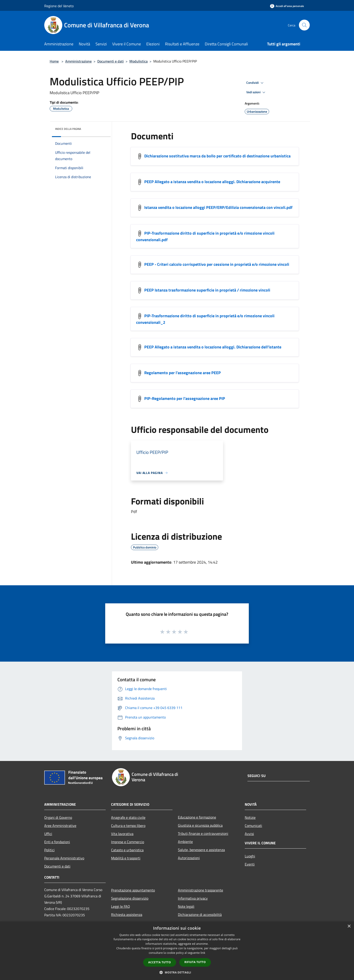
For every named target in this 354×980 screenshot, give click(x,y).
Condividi (256, 83)
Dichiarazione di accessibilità (200, 915)
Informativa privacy (193, 898)
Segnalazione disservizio (130, 898)
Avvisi (249, 834)
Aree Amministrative (60, 826)
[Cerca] (304, 25)
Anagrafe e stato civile (128, 817)
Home (54, 61)
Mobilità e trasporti (126, 858)
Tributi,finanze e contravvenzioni (203, 833)
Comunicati (253, 826)
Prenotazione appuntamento (133, 890)
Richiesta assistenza (127, 915)
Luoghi (250, 856)
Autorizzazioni (189, 858)
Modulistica (139, 61)
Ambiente (185, 842)
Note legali (186, 906)
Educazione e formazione (197, 817)
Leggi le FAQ (121, 906)
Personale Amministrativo (64, 858)
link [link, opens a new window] (203, 953)
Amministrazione (78, 61)
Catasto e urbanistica (127, 850)
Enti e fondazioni (57, 842)
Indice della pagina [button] (68, 129)
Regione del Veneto (59, 6)
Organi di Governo (58, 817)
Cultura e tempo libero (128, 826)
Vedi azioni (256, 92)
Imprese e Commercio (128, 842)
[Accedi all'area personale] (287, 6)
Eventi (250, 864)
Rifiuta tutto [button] (195, 962)
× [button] (349, 926)
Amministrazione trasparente (200, 890)
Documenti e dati (111, 61)
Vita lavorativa (122, 834)
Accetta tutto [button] (160, 962)
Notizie (250, 817)
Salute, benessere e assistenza (201, 850)
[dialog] (177, 951)
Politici (49, 850)
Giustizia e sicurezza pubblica (200, 825)
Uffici (48, 834)
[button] (177, 972)
